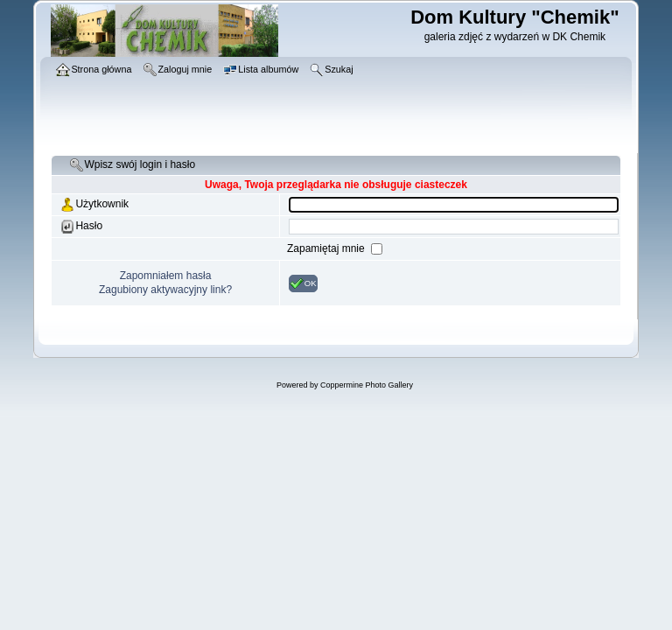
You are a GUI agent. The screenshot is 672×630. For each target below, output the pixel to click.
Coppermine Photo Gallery (367, 385)
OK (303, 283)
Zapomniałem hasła (166, 276)
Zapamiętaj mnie (327, 248)
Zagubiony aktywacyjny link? (165, 290)
